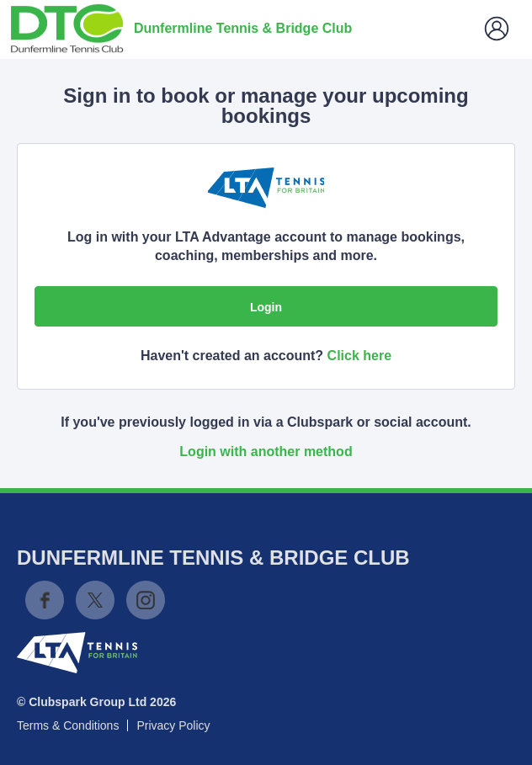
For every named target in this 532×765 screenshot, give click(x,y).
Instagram (146, 600)
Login (266, 307)
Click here (359, 356)
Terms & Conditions (68, 725)
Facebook (45, 600)
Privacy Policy (173, 725)
